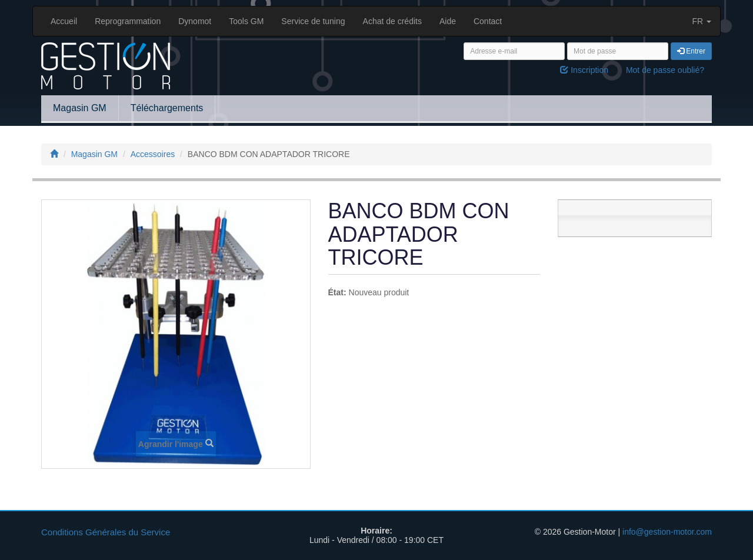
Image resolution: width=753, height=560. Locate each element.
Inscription (584, 70)
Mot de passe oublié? (665, 70)
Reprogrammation (128, 21)
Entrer (691, 51)
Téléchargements (167, 108)
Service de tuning (313, 21)
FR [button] (702, 21)
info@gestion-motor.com (667, 532)
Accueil (64, 21)
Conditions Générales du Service (106, 532)
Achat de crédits (392, 21)
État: (337, 292)
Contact (488, 21)
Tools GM (246, 21)
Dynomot (195, 21)
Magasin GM (80, 108)
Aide (448, 21)
